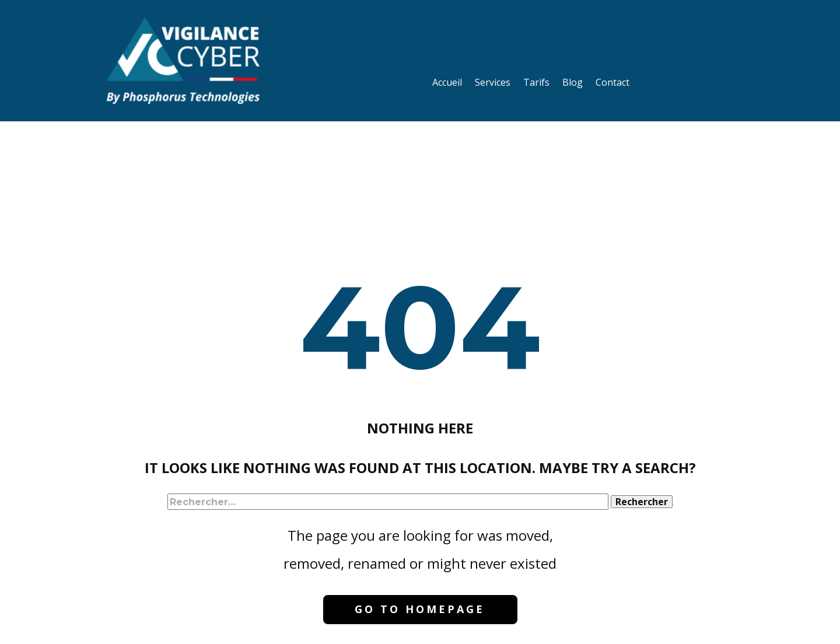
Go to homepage (420, 609)
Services (493, 82)
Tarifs (536, 82)
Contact (612, 82)
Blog (573, 82)
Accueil (447, 82)
